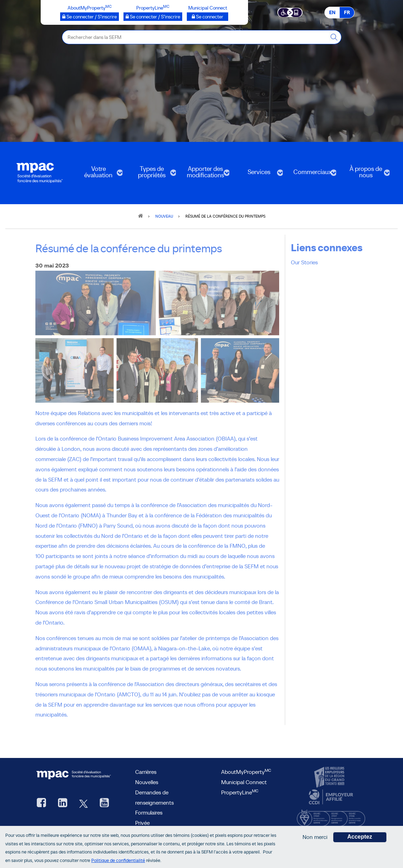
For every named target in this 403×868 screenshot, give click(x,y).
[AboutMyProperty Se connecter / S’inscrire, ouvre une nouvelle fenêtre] (90, 17)
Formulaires (149, 812)
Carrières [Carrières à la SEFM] (146, 772)
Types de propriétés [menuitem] (151, 174)
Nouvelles (147, 782)
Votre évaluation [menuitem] (98, 174)
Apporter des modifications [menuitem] (205, 174)
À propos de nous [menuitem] (365, 174)
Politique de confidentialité (118, 860)
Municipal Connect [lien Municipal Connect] (244, 782)
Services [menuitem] (258, 174)
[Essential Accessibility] (290, 12)
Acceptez (360, 837)
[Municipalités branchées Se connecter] (208, 17)
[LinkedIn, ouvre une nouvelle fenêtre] (63, 803)
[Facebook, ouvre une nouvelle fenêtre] (41, 803)
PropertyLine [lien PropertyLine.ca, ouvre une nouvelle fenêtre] (240, 792)
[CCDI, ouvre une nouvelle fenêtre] (330, 797)
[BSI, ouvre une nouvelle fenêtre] (331, 816)
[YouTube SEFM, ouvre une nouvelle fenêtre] (104, 803)
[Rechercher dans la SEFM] (334, 37)
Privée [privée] (142, 823)
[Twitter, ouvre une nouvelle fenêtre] (84, 803)
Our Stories (304, 262)
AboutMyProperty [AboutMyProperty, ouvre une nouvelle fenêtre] (246, 772)
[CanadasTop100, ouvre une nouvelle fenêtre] (330, 777)
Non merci (315, 837)
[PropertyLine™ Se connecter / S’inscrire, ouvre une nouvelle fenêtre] (153, 17)
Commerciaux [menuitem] (312, 174)
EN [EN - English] (332, 12)
